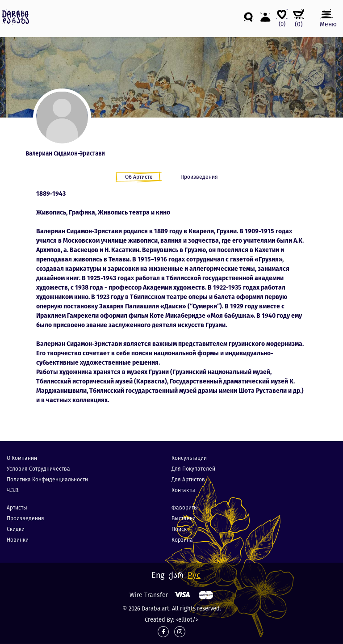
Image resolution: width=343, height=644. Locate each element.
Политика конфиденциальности (47, 480)
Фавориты (185, 508)
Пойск (179, 529)
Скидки (16, 529)
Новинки (18, 540)
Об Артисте (139, 177)
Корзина (182, 540)
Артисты (17, 508)
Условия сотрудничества (38, 469)
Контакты (183, 490)
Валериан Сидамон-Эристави (65, 154)
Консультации (189, 458)
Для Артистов (188, 480)
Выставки (184, 518)
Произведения (199, 177)
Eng (158, 575)
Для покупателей (193, 469)
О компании (22, 458)
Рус (194, 575)
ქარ (176, 575)
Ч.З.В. (13, 490)
